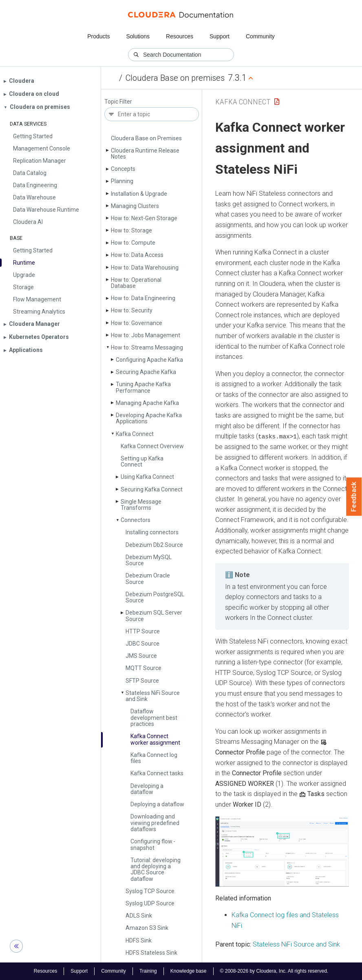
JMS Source (141, 656)
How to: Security (132, 310)
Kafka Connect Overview (152, 446)
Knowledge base (189, 971)
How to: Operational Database (136, 283)
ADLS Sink (139, 916)
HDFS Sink (139, 940)
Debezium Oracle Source (148, 578)
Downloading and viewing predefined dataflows (155, 823)
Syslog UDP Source (150, 903)
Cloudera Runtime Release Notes (145, 154)
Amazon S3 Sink (147, 928)
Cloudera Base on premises (175, 78)
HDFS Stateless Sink (151, 953)
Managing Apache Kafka (147, 403)
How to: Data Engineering (143, 298)
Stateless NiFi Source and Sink (296, 944)
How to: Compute (133, 243)
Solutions (138, 36)
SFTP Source (142, 681)
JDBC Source (142, 644)
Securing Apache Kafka (146, 372)
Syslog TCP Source (150, 891)
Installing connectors (152, 532)
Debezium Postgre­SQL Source (155, 597)
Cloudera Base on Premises (146, 138)
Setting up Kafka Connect (142, 461)
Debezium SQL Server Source (154, 616)
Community (260, 36)
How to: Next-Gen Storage (144, 218)
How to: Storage (131, 230)
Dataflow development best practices (154, 718)
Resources (180, 36)
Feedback (354, 497)
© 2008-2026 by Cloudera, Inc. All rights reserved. (274, 971)
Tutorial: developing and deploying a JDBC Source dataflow (156, 869)
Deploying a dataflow (157, 804)
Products (98, 36)
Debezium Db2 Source (154, 545)
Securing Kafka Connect (152, 489)
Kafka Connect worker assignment (155, 739)
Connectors (136, 520)
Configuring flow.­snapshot (153, 844)
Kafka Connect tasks (157, 773)
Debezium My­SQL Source (149, 560)
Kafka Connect (135, 434)
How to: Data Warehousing (145, 268)
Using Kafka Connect (147, 477)
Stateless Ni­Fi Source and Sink (153, 696)
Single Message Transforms (141, 505)
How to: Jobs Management (146, 335)
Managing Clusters (135, 206)
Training (148, 971)
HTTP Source (143, 631)
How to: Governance (137, 323)
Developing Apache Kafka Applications (149, 418)
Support (220, 36)
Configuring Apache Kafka (149, 360)
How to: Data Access (137, 255)
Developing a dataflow (147, 789)
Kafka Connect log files (154, 758)
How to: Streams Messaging (147, 347)
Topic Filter (118, 102)
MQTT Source (143, 668)
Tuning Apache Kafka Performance (143, 387)
